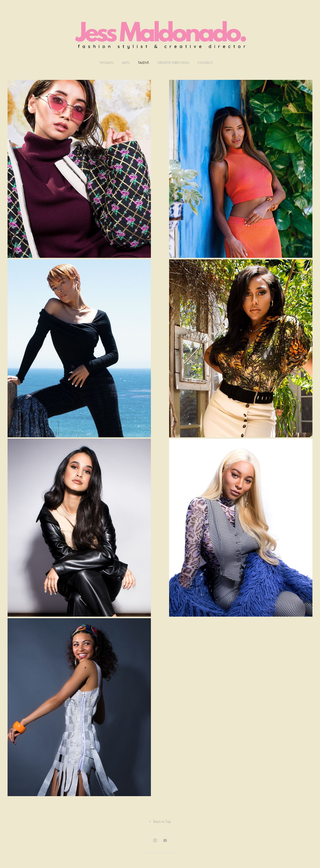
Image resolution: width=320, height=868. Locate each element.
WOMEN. (107, 63)
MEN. (126, 63)
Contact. (205, 63)
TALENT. (144, 63)
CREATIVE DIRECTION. (173, 63)
